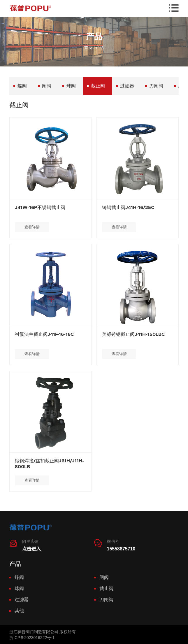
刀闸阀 (156, 86)
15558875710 (121, 549)
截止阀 (98, 86)
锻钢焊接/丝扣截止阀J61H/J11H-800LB (49, 464)
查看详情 (32, 227)
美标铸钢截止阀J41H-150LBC (133, 334)
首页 (88, 48)
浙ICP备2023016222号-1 (32, 638)
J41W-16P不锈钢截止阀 (40, 208)
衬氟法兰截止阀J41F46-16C (44, 334)
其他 (19, 611)
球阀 (71, 86)
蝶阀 (22, 86)
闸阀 (47, 86)
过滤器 (127, 86)
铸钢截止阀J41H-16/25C (128, 208)
